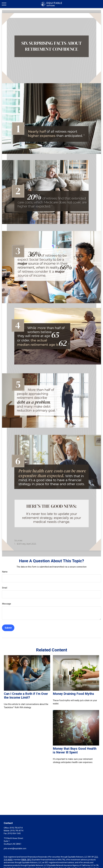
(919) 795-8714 (16, 828)
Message (7, 604)
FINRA (24, 860)
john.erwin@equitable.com (15, 849)
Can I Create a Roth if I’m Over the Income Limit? (26, 696)
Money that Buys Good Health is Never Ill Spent (75, 750)
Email (5, 588)
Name (5, 572)
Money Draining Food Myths (73, 694)
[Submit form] (8, 628)
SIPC (29, 860)
